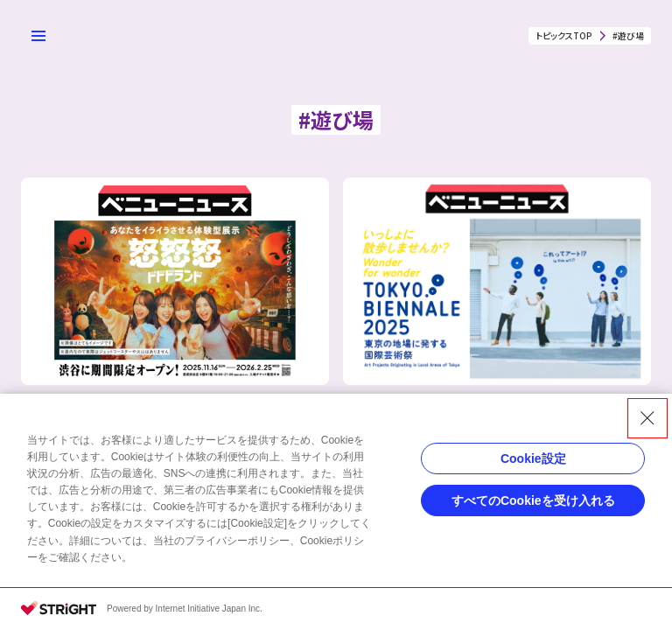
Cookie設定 (533, 458)
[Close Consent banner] (647, 418)
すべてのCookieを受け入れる (533, 500)
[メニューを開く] (38, 36)
